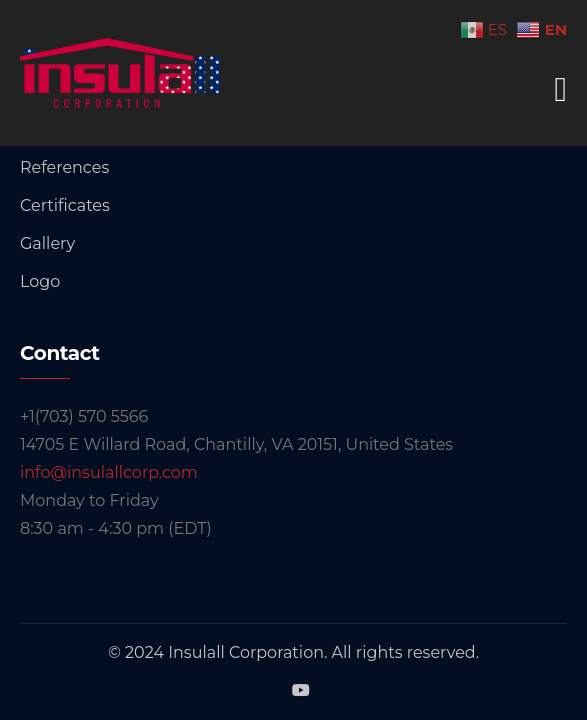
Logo (40, 281)
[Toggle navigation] (561, 90)
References (64, 167)
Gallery (47, 243)
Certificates (65, 205)
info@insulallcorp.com (109, 472)
